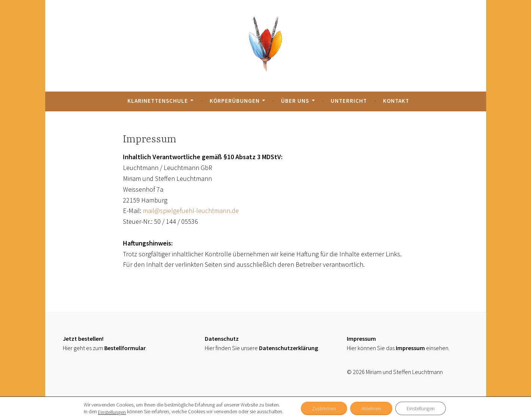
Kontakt (396, 101)
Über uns (295, 101)
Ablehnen (371, 408)
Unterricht (349, 101)
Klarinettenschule (158, 101)
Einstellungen (112, 412)
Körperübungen (235, 101)
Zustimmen (324, 408)
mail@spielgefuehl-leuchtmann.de (191, 211)
